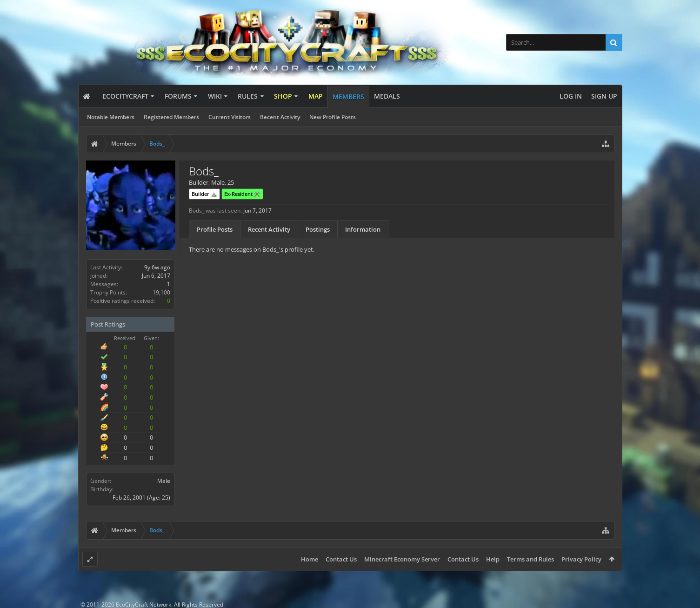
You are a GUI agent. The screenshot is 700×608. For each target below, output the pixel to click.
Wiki (215, 96)
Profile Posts (215, 229)
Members (348, 97)
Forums (178, 96)
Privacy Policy (581, 559)
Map (316, 96)
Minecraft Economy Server (402, 559)
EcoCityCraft (125, 96)
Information (363, 229)
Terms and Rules (530, 559)
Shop (283, 96)
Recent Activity (280, 117)
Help (493, 559)
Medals (387, 96)
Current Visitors (230, 117)
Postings (318, 229)
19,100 (161, 292)
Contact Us (341, 559)
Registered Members (171, 117)
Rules (248, 96)
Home (310, 559)
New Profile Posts (333, 117)
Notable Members (111, 117)
